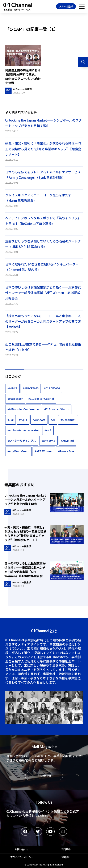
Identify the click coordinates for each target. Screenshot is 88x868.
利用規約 (66, 849)
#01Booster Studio (57, 409)
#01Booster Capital (41, 399)
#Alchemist (68, 420)
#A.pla (23, 420)
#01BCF (12, 388)
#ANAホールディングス (22, 441)
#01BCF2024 (52, 388)
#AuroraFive (66, 451)
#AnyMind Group (18, 451)
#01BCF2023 (31, 388)
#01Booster (15, 399)
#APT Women (44, 451)
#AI (53, 420)
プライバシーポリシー (22, 857)
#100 (11, 420)
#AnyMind (67, 441)
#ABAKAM (39, 420)
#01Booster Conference (23, 409)
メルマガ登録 (66, 6)
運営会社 (66, 857)
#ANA (48, 430)
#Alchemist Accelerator (23, 430)
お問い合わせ (22, 849)
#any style (48, 441)
